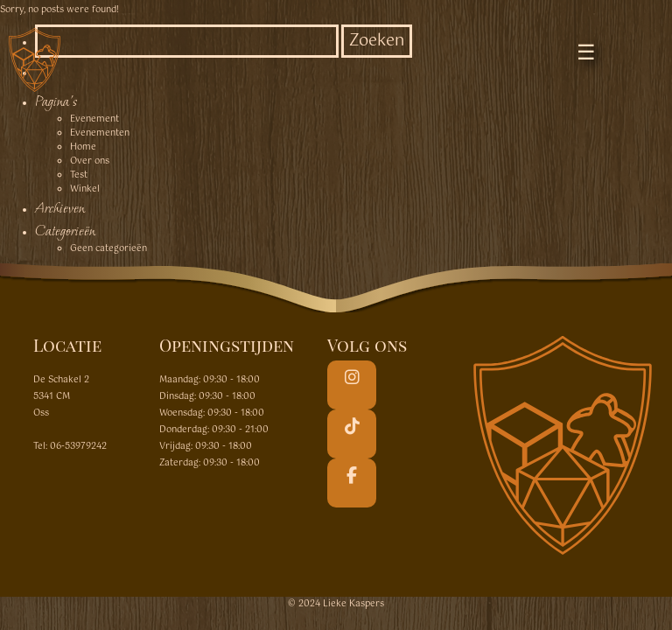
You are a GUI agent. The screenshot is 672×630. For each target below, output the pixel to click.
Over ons (90, 161)
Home (83, 147)
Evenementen (100, 133)
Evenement (94, 119)
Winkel (85, 189)
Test (79, 175)
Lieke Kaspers (353, 604)
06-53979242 (78, 446)
